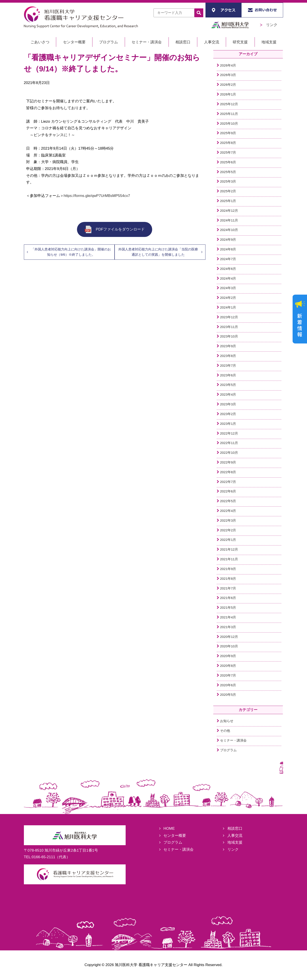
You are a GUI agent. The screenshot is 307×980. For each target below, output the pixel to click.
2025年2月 (228, 191)
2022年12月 (229, 433)
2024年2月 (228, 298)
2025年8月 (228, 143)
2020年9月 (228, 656)
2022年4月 (228, 511)
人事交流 (212, 42)
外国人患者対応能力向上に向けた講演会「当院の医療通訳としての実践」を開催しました (158, 252)
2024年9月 (228, 239)
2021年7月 (228, 588)
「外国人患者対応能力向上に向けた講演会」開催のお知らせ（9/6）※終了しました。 (71, 252)
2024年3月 (228, 288)
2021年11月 (229, 559)
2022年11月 (229, 443)
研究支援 (240, 42)
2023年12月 (229, 317)
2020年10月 (229, 646)
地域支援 (269, 42)
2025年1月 (228, 201)
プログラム (108, 42)
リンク (269, 25)
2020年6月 (228, 685)
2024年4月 (228, 278)
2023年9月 (228, 346)
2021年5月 (228, 607)
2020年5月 (228, 695)
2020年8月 (228, 666)
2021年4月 (228, 617)
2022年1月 (228, 540)
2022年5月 (228, 501)
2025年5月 (228, 172)
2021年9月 (228, 569)
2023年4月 (228, 394)
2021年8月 (228, 579)
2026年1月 (228, 94)
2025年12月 (229, 104)
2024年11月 (229, 220)
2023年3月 (228, 404)
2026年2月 (228, 85)
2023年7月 (228, 365)
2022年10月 (229, 453)
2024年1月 (228, 307)
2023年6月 (228, 375)
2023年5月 (228, 385)
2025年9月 (228, 133)
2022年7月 (228, 482)
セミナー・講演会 (147, 42)
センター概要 (74, 42)
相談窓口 (183, 42)
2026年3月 (228, 75)
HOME (169, 828)
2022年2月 (228, 530)
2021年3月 (228, 627)
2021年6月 (228, 598)
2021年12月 (229, 549)
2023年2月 (228, 414)
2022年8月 (228, 472)
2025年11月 (229, 114)
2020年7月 (228, 675)
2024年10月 (229, 230)
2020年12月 (229, 637)
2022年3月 (228, 520)
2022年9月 (228, 462)
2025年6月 (228, 162)
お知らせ (227, 721)
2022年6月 (228, 491)
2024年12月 (229, 211)
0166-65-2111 (44, 857)
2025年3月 (228, 181)
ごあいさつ (40, 42)
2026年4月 (228, 65)
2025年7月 (228, 152)
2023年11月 (229, 327)
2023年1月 (228, 424)
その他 (225, 731)
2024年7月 (228, 259)
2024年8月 (228, 249)
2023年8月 (228, 356)
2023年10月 (229, 336)
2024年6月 (228, 269)
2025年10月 (229, 123)
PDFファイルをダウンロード (115, 229)
